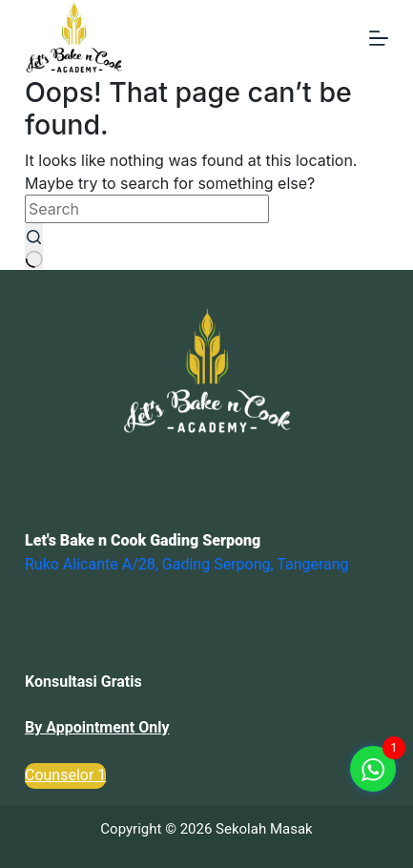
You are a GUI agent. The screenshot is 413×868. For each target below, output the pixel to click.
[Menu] (379, 38)
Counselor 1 (65, 775)
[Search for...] (147, 209)
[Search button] (34, 246)
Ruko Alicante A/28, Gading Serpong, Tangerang (187, 564)
